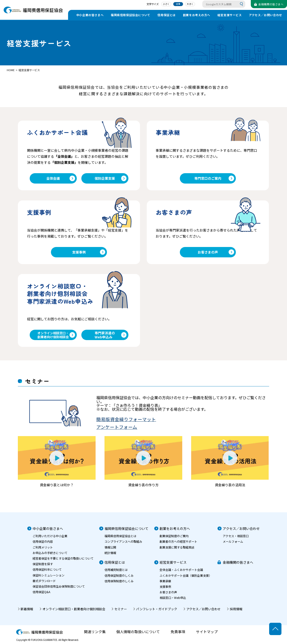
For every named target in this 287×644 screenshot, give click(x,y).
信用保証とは (167, 15)
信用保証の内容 (43, 544)
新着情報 (27, 612)
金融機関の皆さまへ (238, 565)
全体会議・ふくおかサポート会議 (181, 572)
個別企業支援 (111, 179)
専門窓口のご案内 (214, 179)
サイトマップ (207, 634)
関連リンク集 (95, 634)
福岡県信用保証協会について (131, 15)
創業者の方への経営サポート (178, 544)
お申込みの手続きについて (50, 555)
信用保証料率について (47, 572)
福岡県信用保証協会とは (120, 538)
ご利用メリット (43, 550)
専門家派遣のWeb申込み (111, 337)
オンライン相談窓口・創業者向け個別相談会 (56, 337)
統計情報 (110, 555)
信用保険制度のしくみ (119, 583)
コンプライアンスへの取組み (123, 544)
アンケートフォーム (117, 429)
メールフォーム (233, 544)
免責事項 (178, 634)
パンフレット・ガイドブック (157, 612)
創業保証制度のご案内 (174, 538)
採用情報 (236, 612)
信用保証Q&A (41, 594)
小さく (164, 4)
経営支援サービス (230, 15)
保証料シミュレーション (49, 578)
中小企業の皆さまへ (90, 15)
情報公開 (110, 550)
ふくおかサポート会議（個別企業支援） (186, 578)
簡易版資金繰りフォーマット (126, 422)
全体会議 (61, 179)
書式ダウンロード (44, 583)
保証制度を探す (43, 566)
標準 (175, 4)
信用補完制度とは (116, 572)
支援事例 (89, 253)
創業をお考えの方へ (197, 15)
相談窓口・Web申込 (173, 600)
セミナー (121, 612)
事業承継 (165, 583)
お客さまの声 (216, 253)
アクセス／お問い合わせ (266, 15)
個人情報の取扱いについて (138, 634)
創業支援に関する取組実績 (177, 550)
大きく (188, 4)
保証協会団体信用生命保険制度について (59, 589)
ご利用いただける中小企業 (50, 538)
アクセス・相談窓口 (236, 538)
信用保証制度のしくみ (119, 578)
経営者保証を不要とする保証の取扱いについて (63, 561)
